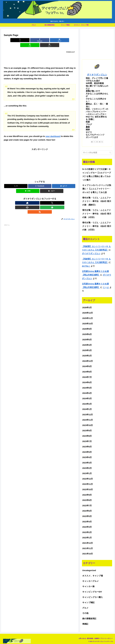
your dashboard (53, 131)
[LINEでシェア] (52, 40)
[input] (97, 153)
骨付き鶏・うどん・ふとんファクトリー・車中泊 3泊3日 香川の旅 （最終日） (97, 201)
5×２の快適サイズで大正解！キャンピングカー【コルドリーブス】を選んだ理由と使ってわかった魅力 (97, 174)
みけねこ (86, 266)
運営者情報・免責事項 (91, 638)
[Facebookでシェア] (28, 40)
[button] (64, 40)
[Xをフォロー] (36, 198)
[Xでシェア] (16, 40)
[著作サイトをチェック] (31, 198)
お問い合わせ (80, 638)
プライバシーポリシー (106, 638)
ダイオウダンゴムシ (97, 75)
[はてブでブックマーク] (40, 40)
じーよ (106, 287)
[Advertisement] (40, 54)
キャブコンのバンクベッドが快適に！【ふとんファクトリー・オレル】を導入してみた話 (97, 189)
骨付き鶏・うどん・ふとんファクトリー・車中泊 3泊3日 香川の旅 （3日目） (97, 214)
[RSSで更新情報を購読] (48, 198)
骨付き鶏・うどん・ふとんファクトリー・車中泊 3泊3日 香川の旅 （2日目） (97, 226)
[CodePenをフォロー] (40, 198)
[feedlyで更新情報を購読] (44, 198)
